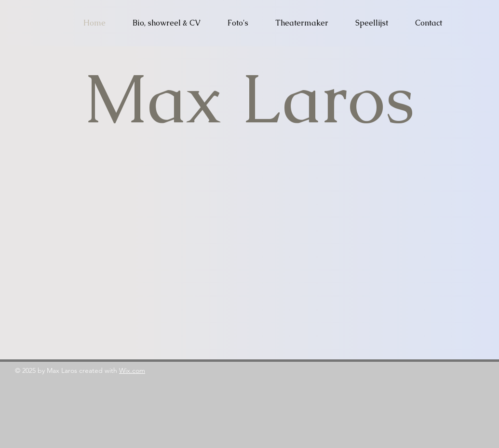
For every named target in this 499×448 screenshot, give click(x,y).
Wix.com (132, 370)
